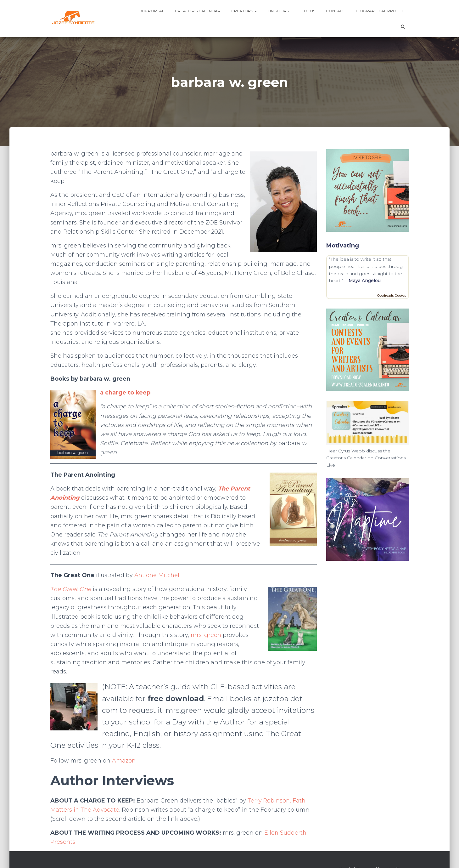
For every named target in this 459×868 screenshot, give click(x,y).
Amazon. (124, 761)
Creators (244, 11)
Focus (308, 11)
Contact (336, 11)
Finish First (279, 11)
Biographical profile (380, 11)
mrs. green (206, 635)
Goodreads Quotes (392, 295)
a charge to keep (125, 393)
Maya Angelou (365, 281)
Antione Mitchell (158, 575)
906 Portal (152, 11)
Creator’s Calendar (198, 11)
